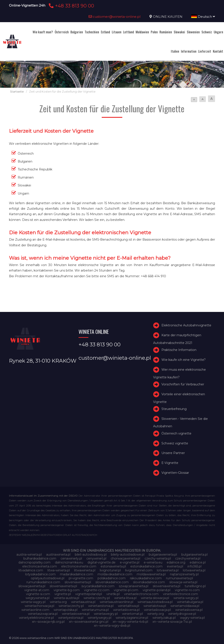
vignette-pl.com (126, 590)
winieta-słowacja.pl (155, 598)
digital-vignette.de (101, 562)
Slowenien (193, 32)
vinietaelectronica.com (141, 594)
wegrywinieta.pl (38, 598)
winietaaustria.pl (83, 602)
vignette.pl (63, 594)
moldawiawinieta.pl (151, 574)
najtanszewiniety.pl (184, 574)
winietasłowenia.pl (76, 614)
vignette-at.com (37, 590)
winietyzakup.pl (164, 618)
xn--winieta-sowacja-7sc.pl (172, 622)
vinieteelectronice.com (180, 594)
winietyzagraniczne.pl (132, 618)
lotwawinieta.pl (194, 570)
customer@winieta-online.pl (115, 17)
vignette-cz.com (97, 590)
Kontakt (218, 51)
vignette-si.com (38, 594)
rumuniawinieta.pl (179, 578)
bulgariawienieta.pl (163, 555)
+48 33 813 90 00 (71, 6)
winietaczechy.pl (71, 606)
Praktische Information (179, 350)
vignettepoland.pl (89, 594)
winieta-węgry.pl (33, 602)
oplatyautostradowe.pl (48, 578)
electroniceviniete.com (79, 566)
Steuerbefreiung (174, 409)
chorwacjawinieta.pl (125, 558)
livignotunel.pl (110, 570)
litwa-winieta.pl (59, 570)
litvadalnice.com (31, 570)
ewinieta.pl (175, 566)
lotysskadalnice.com (40, 574)
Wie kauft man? (43, 32)
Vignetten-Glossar (175, 473)
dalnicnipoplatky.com (34, 562)
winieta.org (58, 602)
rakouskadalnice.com (146, 578)
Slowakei (179, 32)
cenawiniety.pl (71, 558)
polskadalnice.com (112, 578)
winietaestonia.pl (101, 606)
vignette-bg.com (67, 590)
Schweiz (207, 32)
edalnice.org (176, 562)
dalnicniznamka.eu (69, 562)
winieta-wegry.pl (186, 598)
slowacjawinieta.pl (32, 586)
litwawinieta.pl (85, 570)
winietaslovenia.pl (126, 610)
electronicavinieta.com (40, 566)
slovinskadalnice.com (149, 582)
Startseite (17, 92)
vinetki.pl (113, 594)
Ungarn (218, 32)
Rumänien (166, 32)
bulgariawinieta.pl (194, 555)
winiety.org (156, 614)
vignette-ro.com (187, 590)
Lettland (129, 32)
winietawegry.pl (106, 614)
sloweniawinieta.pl (63, 586)
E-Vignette (170, 463)
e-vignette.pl (130, 562)
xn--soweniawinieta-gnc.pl (89, 622)
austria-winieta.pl (29, 555)
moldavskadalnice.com (115, 574)
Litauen (117, 32)
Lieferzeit (205, 51)
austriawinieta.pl (58, 555)
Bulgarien (77, 32)
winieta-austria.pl (66, 598)
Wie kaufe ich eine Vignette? (184, 360)
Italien (175, 51)
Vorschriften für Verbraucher (183, 384)
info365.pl (194, 566)
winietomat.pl (132, 614)
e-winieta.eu (153, 562)
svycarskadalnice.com (98, 586)
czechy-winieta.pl (158, 558)
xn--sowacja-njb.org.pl (48, 622)
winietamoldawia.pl (185, 606)
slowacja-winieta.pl (183, 582)
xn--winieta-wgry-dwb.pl (112, 626)
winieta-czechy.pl (97, 598)
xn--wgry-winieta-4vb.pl (130, 622)
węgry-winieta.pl (192, 618)
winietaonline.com (35, 610)
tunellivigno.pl (195, 586)
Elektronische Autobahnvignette (186, 325)
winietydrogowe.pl (182, 614)
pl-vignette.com (81, 578)
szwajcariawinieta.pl (134, 586)
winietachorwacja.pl (39, 606)
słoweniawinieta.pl (166, 586)
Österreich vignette (176, 433)
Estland (105, 32)
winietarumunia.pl (95, 610)
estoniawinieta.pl (113, 566)
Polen (154, 32)
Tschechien (92, 32)
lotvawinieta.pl (168, 570)
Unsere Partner (173, 453)
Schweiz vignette (175, 443)
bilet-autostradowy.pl (91, 555)
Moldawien (142, 32)
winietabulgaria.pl (190, 602)
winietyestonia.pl (71, 618)
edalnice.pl (198, 562)
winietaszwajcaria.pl (43, 614)
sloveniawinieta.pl (78, 582)
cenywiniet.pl (96, 558)
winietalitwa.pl (129, 606)
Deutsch (203, 17)
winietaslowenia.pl (189, 610)
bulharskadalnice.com (40, 558)
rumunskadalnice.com (43, 582)
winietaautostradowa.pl (155, 602)
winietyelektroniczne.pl (36, 618)
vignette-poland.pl (157, 590)
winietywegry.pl (100, 618)
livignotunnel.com (139, 570)
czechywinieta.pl (188, 558)
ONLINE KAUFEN (168, 17)
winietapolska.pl (66, 610)
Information (189, 51)
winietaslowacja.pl (157, 610)
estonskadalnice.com (146, 566)
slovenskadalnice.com (112, 582)
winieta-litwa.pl (125, 598)
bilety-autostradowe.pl (128, 555)
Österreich (62, 32)
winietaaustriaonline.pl (116, 602)
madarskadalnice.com (77, 574)
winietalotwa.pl (155, 606)
